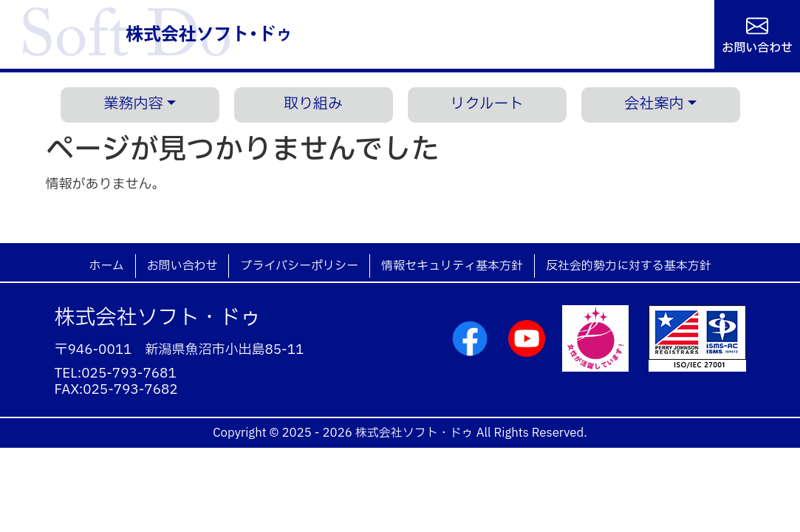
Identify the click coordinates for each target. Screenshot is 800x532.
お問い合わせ (757, 47)
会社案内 (654, 104)
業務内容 (133, 104)
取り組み (313, 104)
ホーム (106, 266)
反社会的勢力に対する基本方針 (629, 266)
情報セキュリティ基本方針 (452, 266)
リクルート (486, 104)
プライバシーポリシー (299, 266)
